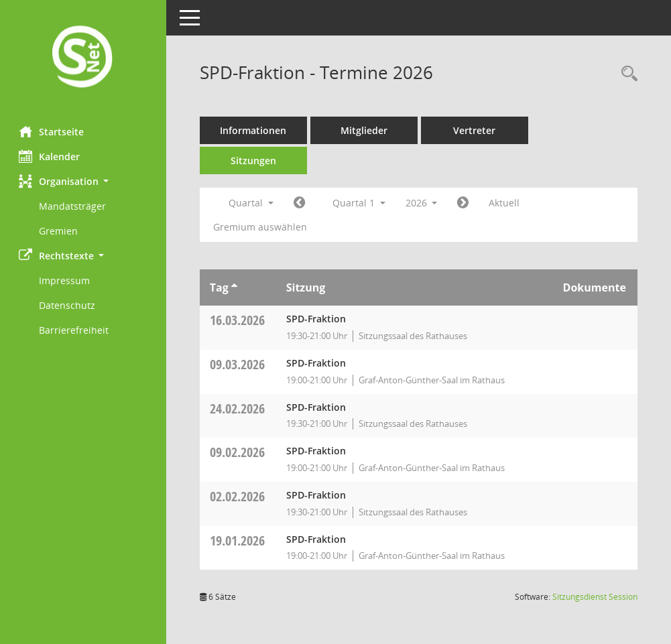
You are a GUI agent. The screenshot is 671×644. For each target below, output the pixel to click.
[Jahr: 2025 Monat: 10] (301, 203)
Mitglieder (365, 130)
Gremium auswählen (261, 227)
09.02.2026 (239, 452)
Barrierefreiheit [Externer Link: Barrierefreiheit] (75, 330)
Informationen (255, 130)
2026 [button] (423, 203)
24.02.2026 (239, 408)
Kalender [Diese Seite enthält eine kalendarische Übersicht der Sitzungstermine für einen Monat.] (51, 156)
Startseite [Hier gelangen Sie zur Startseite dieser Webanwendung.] (53, 131)
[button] (84, 181)
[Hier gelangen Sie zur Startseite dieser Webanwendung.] (84, 58)
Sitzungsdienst (595, 597)
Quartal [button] (252, 203)
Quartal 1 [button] (360, 203)
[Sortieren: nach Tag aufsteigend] (236, 287)
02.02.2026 (239, 496)
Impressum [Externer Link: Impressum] (66, 280)
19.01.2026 (239, 540)
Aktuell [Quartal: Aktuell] (506, 203)
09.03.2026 (239, 364)
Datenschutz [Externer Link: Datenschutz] (68, 305)
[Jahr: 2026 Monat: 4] (465, 203)
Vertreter (476, 130)
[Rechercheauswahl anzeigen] (626, 74)
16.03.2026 (239, 320)
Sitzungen (255, 160)
